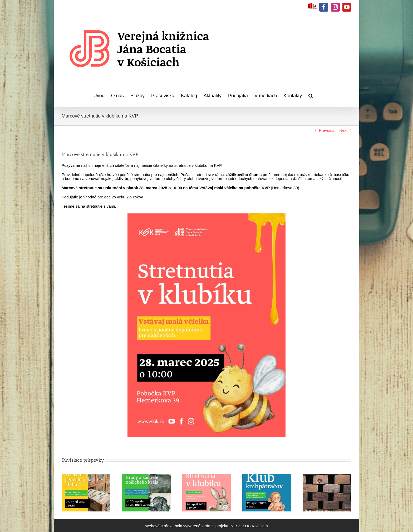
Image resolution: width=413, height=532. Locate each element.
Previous (327, 130)
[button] (311, 95)
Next (343, 130)
